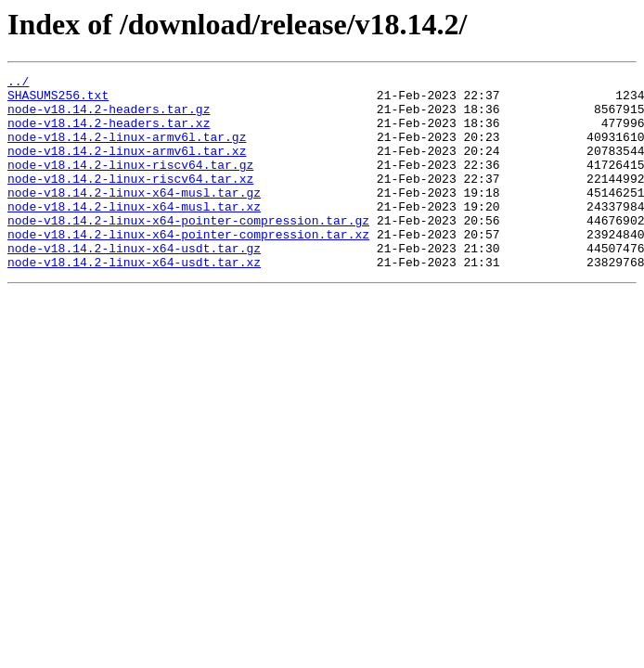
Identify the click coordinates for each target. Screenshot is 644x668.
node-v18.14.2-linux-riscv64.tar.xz (130, 200)
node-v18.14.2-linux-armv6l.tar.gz (127, 150)
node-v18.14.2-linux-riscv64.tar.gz (130, 184)
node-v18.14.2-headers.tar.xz (109, 134)
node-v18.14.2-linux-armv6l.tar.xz (127, 167)
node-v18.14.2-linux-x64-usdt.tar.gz (134, 284)
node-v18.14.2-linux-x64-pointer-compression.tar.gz (188, 250)
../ (18, 83)
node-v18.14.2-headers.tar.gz (109, 117)
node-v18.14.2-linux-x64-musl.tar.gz (134, 217)
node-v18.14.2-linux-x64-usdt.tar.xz (134, 301)
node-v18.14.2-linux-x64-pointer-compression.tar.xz (188, 267)
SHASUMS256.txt (58, 100)
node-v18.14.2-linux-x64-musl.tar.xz (134, 234)
